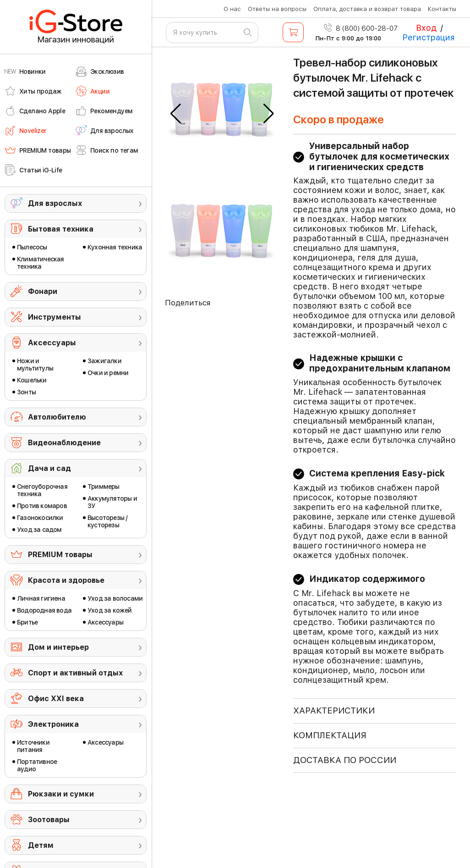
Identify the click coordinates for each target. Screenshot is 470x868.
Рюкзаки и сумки (61, 794)
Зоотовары (49, 820)
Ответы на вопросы (277, 9)
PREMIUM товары (60, 555)
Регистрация (429, 37)
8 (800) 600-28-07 (361, 28)
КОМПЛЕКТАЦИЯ (330, 735)
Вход (426, 28)
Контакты (442, 9)
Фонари (43, 291)
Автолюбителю (57, 417)
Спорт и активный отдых (75, 673)
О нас (232, 9)
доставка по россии (345, 760)
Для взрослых (55, 203)
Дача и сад (49, 468)
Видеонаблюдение (64, 443)
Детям (41, 845)
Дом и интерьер (58, 647)
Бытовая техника (61, 229)
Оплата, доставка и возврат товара (367, 9)
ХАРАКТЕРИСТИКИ (334, 710)
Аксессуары (52, 343)
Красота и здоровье (66, 580)
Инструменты (55, 317)
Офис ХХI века (56, 699)
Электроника (53, 724)
